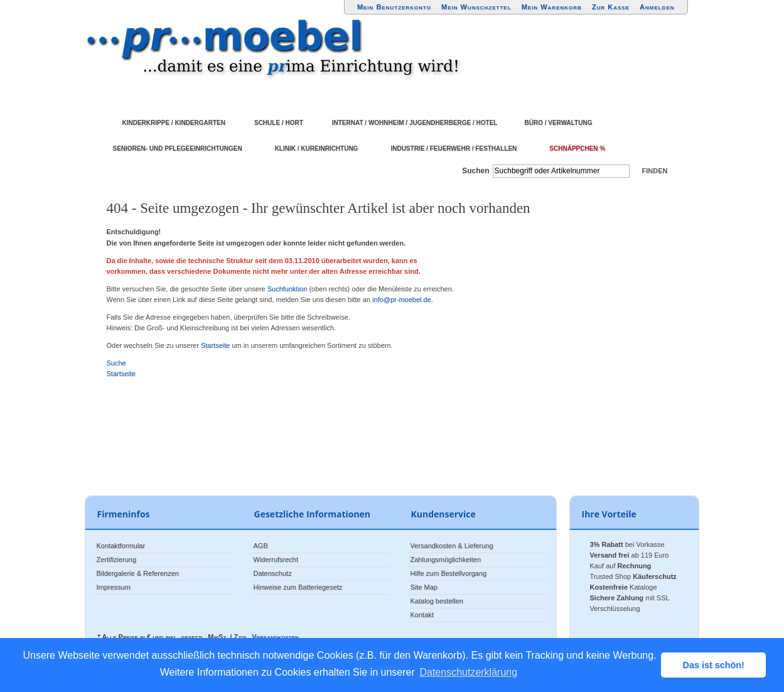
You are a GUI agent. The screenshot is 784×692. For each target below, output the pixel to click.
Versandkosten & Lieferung (452, 546)
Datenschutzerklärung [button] (468, 672)
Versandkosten (275, 637)
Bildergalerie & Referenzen (138, 573)
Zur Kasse (611, 7)
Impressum (114, 587)
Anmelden (657, 7)
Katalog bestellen (437, 601)
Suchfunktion (287, 289)
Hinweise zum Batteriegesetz (298, 587)
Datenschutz (273, 573)
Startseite (215, 345)
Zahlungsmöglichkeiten (446, 560)
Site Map (424, 587)
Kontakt (422, 615)
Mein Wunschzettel (476, 7)
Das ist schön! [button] (714, 665)
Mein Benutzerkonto (394, 7)
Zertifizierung (117, 560)
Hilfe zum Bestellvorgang (449, 573)
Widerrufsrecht (276, 560)
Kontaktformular (121, 546)
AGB (261, 546)
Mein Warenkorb (552, 7)
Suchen (475, 171)
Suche (116, 363)
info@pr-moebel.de (402, 300)
